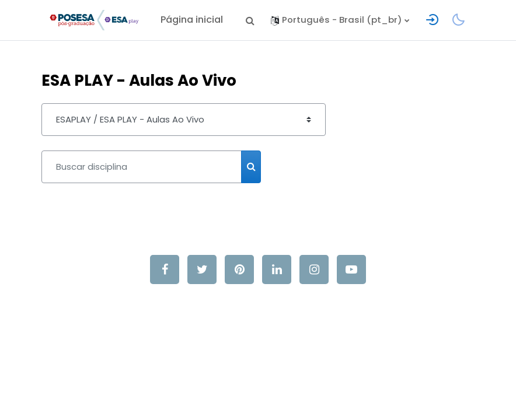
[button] (250, 20)
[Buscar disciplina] (142, 167)
